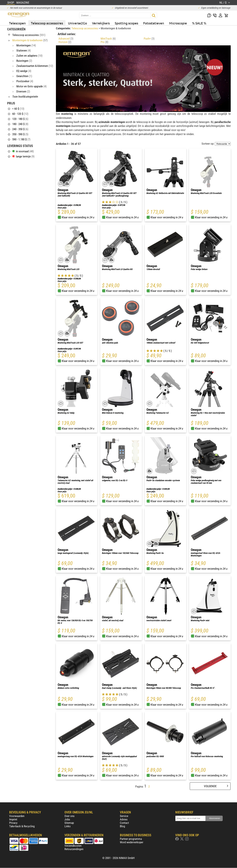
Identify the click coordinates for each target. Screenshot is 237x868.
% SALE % (199, 23)
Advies (124, 819)
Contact (124, 823)
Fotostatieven (154, 23)
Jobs (67, 819)
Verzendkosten (73, 846)
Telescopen (17, 23)
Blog (122, 826)
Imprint (13, 819)
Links (68, 826)
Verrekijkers (101, 23)
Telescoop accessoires (47, 23)
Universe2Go (77, 23)
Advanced (66, 39)
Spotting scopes (126, 23)
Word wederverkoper (132, 842)
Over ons (69, 816)
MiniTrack (108, 39)
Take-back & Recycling (22, 826)
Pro (104, 42)
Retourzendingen (74, 849)
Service (124, 816)
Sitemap (69, 823)
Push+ (149, 39)
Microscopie (178, 23)
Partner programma (131, 839)
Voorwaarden (17, 816)
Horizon (65, 42)
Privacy (13, 823)
